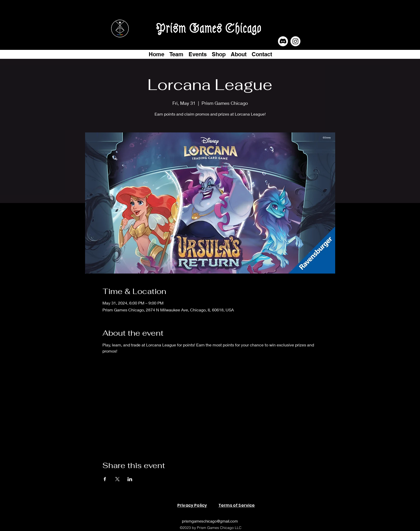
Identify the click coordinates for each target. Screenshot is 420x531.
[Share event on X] (117, 479)
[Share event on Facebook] (105, 479)
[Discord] (283, 41)
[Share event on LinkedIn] (130, 479)
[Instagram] (295, 41)
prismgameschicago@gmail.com (210, 521)
